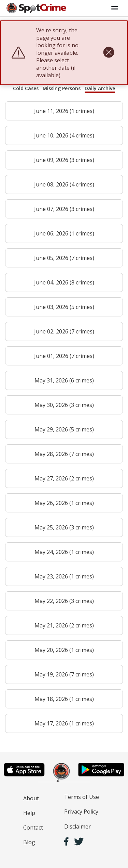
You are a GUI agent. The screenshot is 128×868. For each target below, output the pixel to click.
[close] (109, 53)
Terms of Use (82, 797)
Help (29, 813)
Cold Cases (26, 88)
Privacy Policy (81, 812)
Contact (33, 828)
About (31, 798)
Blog (29, 842)
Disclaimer (77, 826)
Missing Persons (62, 88)
